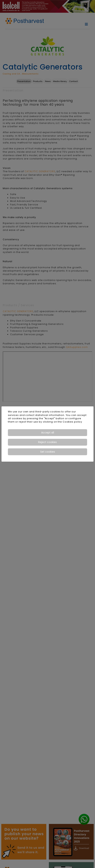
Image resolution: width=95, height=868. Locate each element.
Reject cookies (47, 442)
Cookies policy (72, 422)
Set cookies (48, 452)
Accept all (48, 433)
